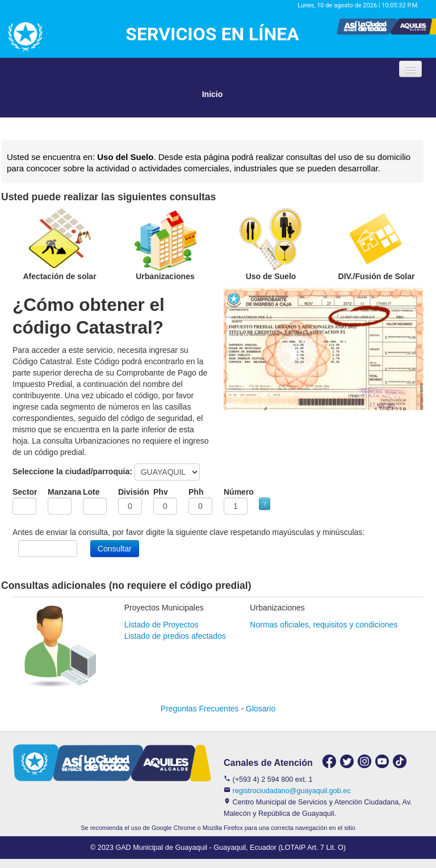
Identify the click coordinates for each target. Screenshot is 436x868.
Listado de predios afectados (175, 636)
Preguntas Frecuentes (200, 709)
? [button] (265, 504)
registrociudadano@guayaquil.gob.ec (292, 791)
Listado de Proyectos (162, 625)
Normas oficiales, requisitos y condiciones (324, 625)
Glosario (261, 709)
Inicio (213, 94)
